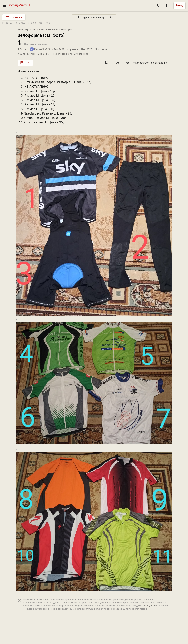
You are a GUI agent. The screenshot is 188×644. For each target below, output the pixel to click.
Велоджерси (24, 29)
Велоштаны (39, 29)
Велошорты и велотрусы (59, 29)
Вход (179, 5)
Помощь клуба (150, 606)
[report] (147, 63)
